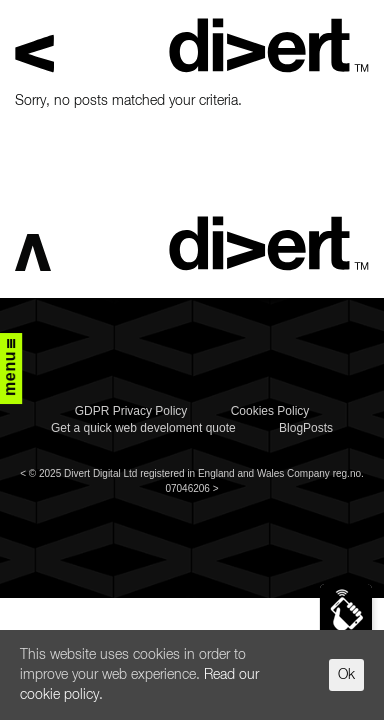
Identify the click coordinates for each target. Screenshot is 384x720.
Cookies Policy (270, 411)
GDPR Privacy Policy (131, 411)
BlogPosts (306, 428)
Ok (346, 675)
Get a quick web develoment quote (143, 428)
